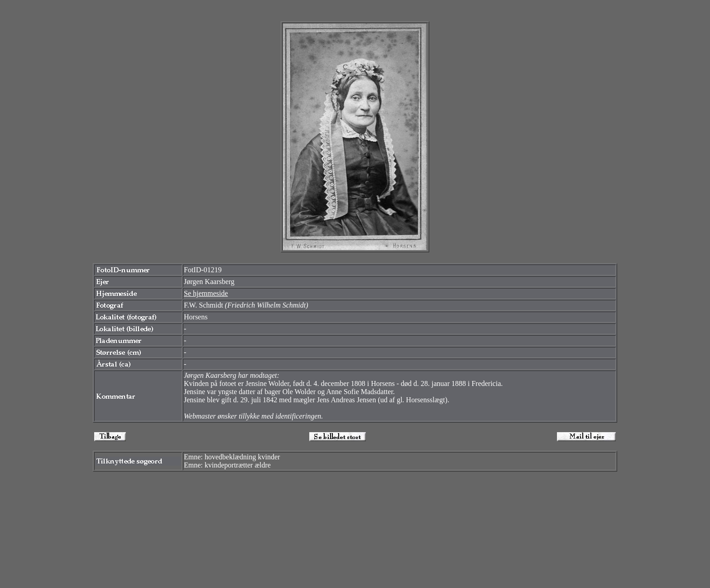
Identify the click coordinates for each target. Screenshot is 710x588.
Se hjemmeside (206, 293)
